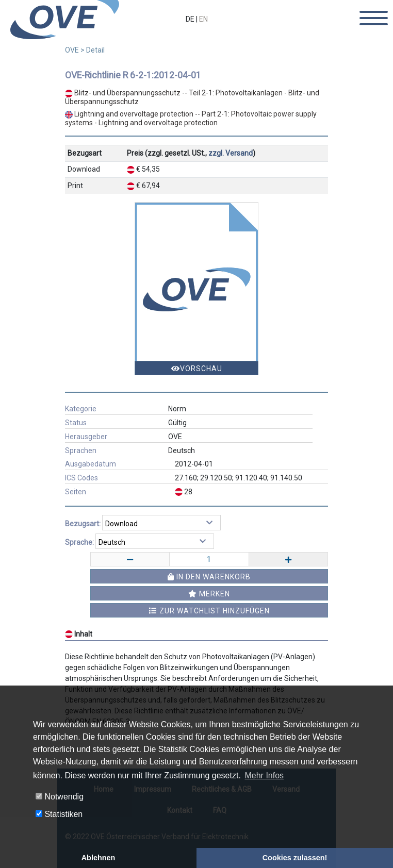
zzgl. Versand (231, 153)
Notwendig (60, 797)
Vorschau (197, 369)
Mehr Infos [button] (264, 775)
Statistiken (59, 814)
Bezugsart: (83, 524)
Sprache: (79, 542)
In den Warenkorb (209, 577)
